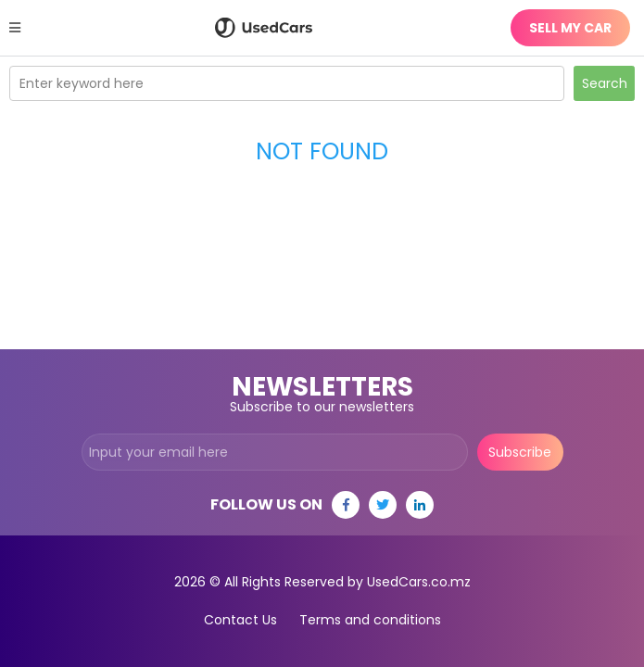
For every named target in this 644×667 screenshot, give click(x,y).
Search (605, 83)
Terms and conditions (370, 620)
